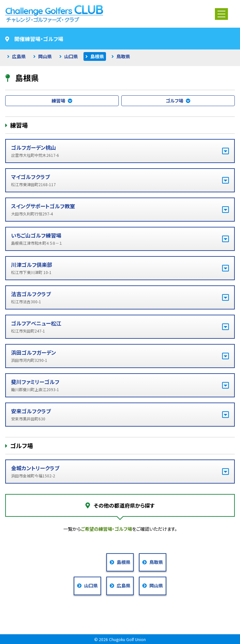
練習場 (58, 101)
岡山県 (45, 56)
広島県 (19, 56)
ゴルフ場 (174, 101)
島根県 (97, 56)
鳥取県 (123, 56)
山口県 (71, 56)
